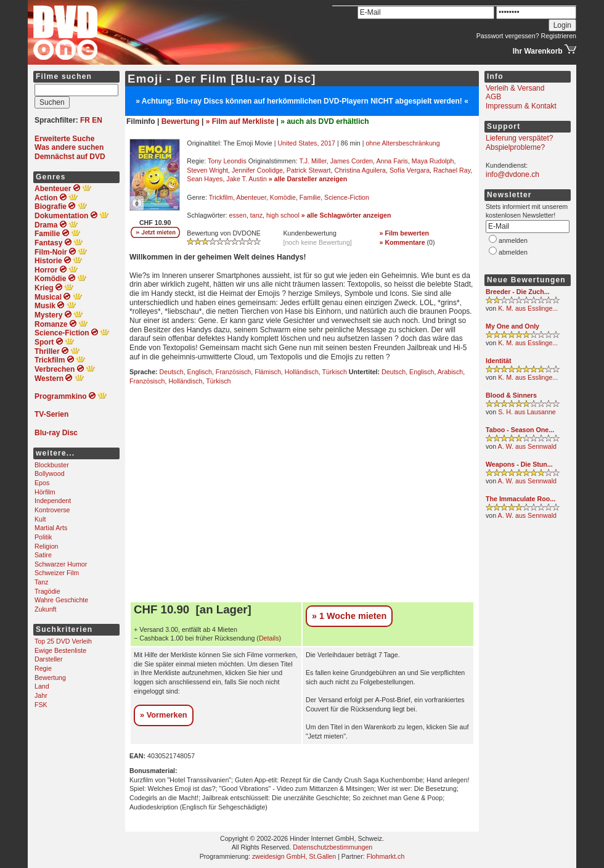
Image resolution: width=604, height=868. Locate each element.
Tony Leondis (227, 161)
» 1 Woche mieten (349, 616)
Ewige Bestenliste (60, 650)
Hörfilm (45, 492)
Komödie (283, 197)
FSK (41, 705)
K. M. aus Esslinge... (528, 308)
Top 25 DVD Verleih (63, 641)
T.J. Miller (312, 161)
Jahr (41, 695)
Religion (47, 546)
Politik (43, 537)
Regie (43, 668)
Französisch (233, 372)
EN (97, 120)
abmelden (513, 252)
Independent (53, 501)
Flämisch (268, 372)
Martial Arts (51, 528)
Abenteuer (251, 197)
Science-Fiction (347, 197)
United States (297, 143)
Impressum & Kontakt (521, 106)
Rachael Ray (452, 170)
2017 (328, 143)
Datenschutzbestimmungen (333, 847)
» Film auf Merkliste (240, 121)
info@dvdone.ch (512, 174)
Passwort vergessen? (508, 36)
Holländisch (302, 372)
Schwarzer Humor (61, 564)
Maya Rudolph (433, 161)
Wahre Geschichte (61, 600)
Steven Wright (207, 170)
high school (283, 215)
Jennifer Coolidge (257, 170)
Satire (43, 555)
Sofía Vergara (410, 170)
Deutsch (172, 372)
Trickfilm (221, 197)
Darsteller (49, 659)
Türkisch (335, 372)
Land (42, 686)
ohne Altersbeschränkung (402, 143)
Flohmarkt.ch (386, 856)
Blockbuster (52, 465)
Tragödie (47, 591)
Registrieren (559, 36)
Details (269, 638)
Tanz (42, 582)
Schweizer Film (57, 573)
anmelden (513, 240)
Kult (40, 519)
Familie (310, 197)
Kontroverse (52, 510)
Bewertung (50, 678)
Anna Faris (392, 161)
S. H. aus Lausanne (527, 412)
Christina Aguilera (360, 170)
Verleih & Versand (515, 88)
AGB (493, 97)
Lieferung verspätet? (519, 138)
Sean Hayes (205, 179)
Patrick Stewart (309, 170)
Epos (42, 483)
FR (85, 120)
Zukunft (46, 609)
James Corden (352, 161)
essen (237, 215)
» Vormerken (164, 715)
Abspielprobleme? (515, 147)
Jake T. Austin (247, 179)
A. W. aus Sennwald (527, 446)
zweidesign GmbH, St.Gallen (294, 856)
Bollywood (50, 473)
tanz (256, 215)
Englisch (200, 372)
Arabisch (450, 372)
